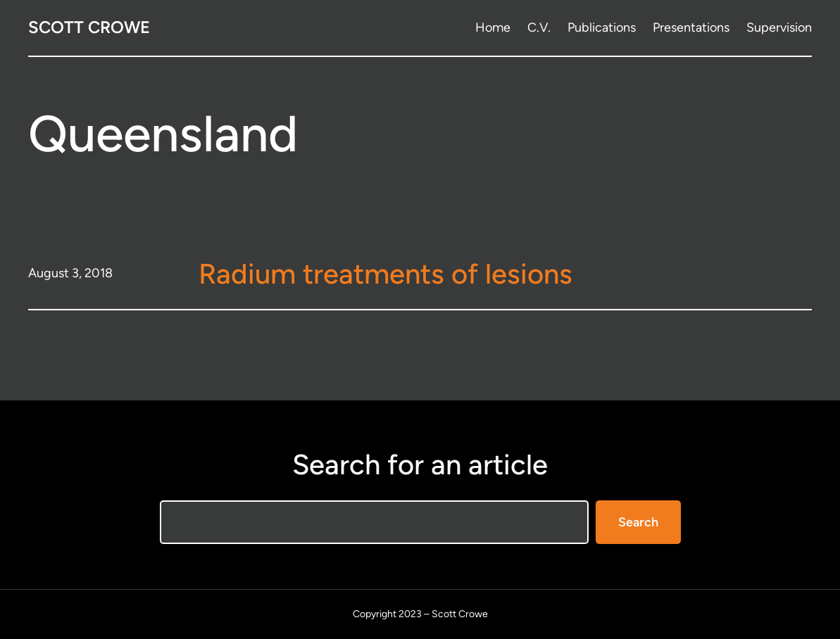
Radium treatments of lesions (385, 274)
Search (638, 522)
